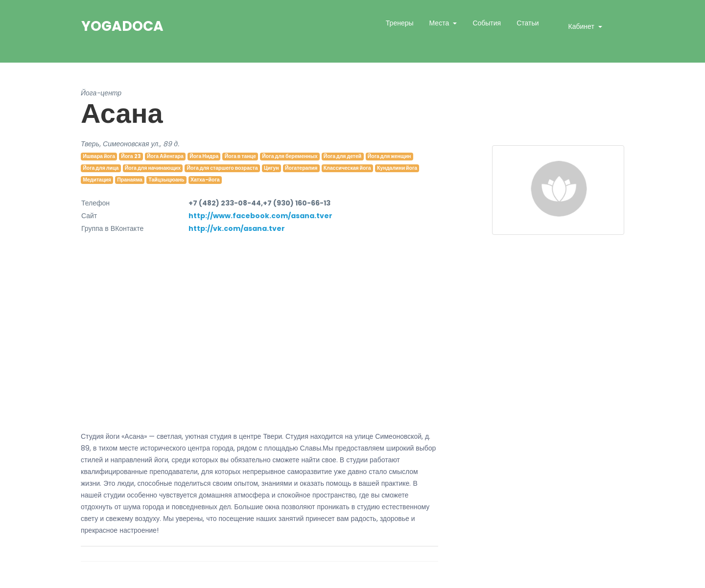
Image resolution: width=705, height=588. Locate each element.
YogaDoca (122, 26)
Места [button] (440, 23)
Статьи (528, 23)
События (487, 23)
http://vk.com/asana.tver (237, 228)
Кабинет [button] (582, 26)
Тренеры (400, 23)
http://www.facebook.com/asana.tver (260, 216)
